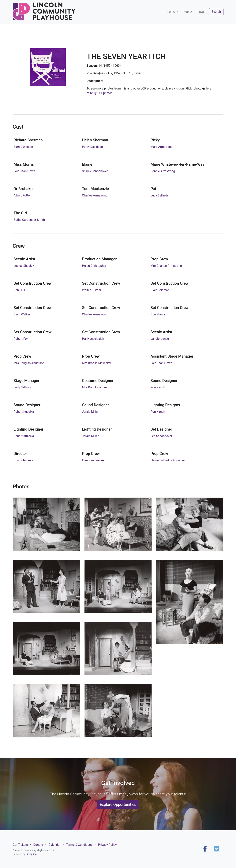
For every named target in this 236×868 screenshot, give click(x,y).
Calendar (54, 845)
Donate (38, 845)
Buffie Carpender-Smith (29, 220)
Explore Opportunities (118, 805)
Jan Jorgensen (161, 339)
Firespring (31, 854)
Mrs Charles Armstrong (166, 266)
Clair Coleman (160, 290)
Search (216, 12)
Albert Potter (22, 195)
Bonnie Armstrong (163, 171)
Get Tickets (20, 845)
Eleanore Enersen (94, 460)
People (187, 12)
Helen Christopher (94, 266)
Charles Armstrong (95, 195)
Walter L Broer (92, 290)
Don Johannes (23, 460)
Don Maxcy (158, 314)
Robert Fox (21, 339)
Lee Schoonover (161, 436)
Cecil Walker (22, 314)
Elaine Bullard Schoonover (168, 460)
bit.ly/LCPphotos (101, 93)
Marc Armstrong (162, 147)
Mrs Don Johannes (95, 387)
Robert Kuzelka (24, 412)
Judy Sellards (160, 195)
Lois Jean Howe (24, 171)
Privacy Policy (107, 845)
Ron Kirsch (158, 387)
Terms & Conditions (79, 845)
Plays (200, 12)
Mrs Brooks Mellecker (97, 363)
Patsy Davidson (92, 147)
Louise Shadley (24, 266)
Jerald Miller (90, 412)
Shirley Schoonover (95, 171)
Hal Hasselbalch (93, 339)
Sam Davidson (23, 147)
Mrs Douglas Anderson (29, 363)
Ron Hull (19, 290)
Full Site (173, 12)
